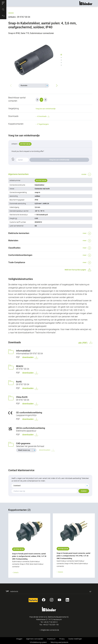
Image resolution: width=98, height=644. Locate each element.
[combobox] (34, 86)
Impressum (51, 639)
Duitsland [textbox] (17, 486)
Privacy (62, 639)
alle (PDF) (83, 343)
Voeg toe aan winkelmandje (46, 109)
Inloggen (19, 639)
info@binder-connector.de (50, 630)
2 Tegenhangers (43, 124)
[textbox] (33, 86)
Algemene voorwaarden (35, 639)
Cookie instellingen (75, 639)
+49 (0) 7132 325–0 (50, 622)
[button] (3, 3)
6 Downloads (43, 116)
